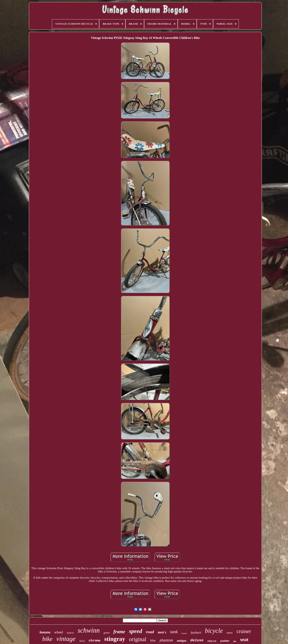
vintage (66, 639)
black (82, 641)
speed (135, 631)
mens (230, 633)
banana (45, 632)
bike (47, 639)
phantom (166, 640)
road (150, 632)
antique (182, 641)
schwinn (89, 630)
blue (153, 640)
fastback (196, 633)
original (138, 639)
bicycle (214, 631)
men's (162, 632)
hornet (184, 633)
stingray (115, 639)
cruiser (244, 631)
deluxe (197, 640)
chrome (95, 641)
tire (235, 641)
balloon (70, 633)
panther (225, 641)
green (107, 633)
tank (174, 632)
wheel (59, 632)
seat (244, 639)
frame (119, 632)
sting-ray (212, 641)
